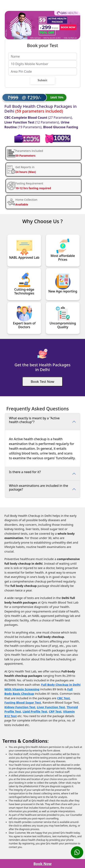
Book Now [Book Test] (42, 864)
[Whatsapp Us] (77, 852)
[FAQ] (42, 422)
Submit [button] (43, 80)
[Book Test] (42, 382)
